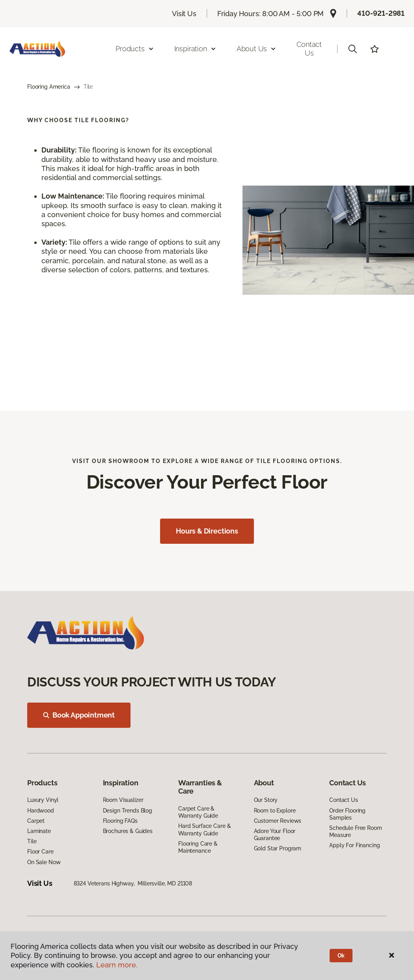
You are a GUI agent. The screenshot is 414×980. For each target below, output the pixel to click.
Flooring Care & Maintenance (198, 847)
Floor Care (40, 852)
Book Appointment (79, 715)
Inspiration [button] (195, 49)
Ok (341, 956)
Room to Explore (275, 811)
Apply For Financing (354, 845)
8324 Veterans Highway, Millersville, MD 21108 (133, 883)
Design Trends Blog (128, 811)
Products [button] (135, 49)
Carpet (36, 821)
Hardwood (41, 811)
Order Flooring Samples (347, 814)
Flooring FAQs (120, 821)
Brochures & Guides (128, 831)
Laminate (39, 831)
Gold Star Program (278, 848)
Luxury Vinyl (43, 800)
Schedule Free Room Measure (355, 831)
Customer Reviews (278, 821)
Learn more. (117, 965)
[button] (352, 49)
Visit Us (184, 14)
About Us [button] (257, 49)
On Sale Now (44, 862)
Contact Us (309, 49)
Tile (32, 841)
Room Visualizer (123, 800)
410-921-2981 (381, 13)
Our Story (266, 800)
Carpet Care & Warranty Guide (198, 812)
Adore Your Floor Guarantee (275, 835)
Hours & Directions (207, 531)
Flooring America (49, 87)
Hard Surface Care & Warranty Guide (204, 829)
